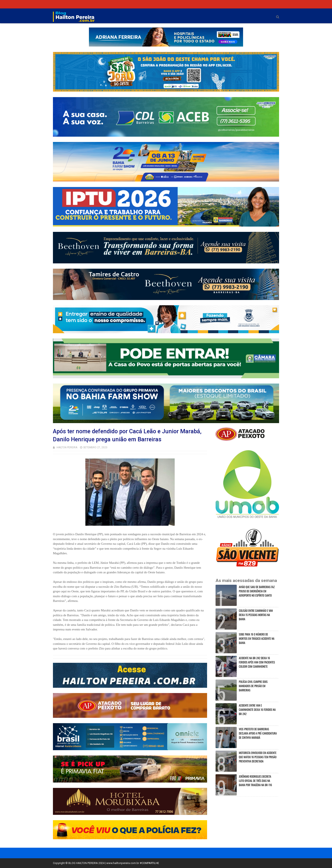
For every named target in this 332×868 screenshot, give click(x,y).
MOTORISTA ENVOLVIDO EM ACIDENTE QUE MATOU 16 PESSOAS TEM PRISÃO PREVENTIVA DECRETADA (258, 757)
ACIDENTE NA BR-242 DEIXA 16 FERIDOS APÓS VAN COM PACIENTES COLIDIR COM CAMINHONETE (257, 662)
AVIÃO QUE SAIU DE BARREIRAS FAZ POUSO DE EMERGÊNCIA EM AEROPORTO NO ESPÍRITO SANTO (257, 591)
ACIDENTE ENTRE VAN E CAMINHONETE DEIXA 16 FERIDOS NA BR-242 (257, 710)
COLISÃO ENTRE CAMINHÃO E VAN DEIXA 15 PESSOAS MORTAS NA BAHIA (256, 615)
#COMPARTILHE (149, 863)
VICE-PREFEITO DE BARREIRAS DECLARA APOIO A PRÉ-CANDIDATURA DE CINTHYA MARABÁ (258, 733)
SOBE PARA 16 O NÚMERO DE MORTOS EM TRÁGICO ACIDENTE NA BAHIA (257, 638)
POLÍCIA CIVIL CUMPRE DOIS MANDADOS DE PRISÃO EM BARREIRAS (253, 686)
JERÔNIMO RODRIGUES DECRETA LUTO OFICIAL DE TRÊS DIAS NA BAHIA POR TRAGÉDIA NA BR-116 (255, 781)
